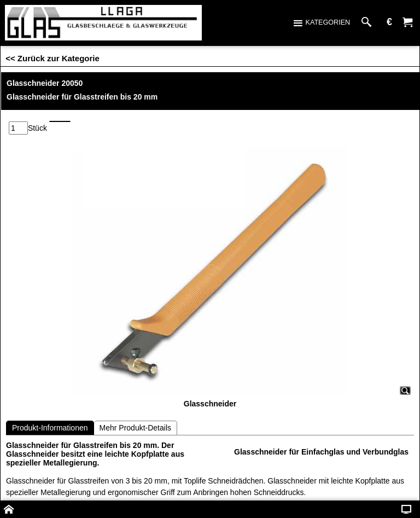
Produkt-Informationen (50, 428)
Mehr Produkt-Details (136, 428)
